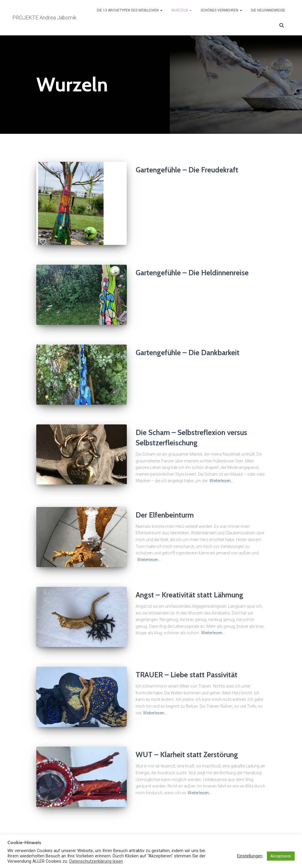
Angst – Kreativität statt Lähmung (189, 595)
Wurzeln (182, 10)
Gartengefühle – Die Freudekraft (187, 170)
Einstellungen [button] (250, 856)
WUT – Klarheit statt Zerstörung (187, 755)
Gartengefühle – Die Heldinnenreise (192, 273)
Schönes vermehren (221, 10)
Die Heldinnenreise (268, 10)
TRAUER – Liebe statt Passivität (187, 675)
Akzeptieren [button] (281, 856)
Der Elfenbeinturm (165, 515)
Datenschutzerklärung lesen (96, 861)
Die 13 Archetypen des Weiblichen (130, 10)
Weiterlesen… (221, 481)
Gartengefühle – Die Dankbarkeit (188, 353)
